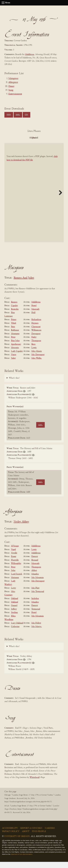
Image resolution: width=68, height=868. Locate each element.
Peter (13, 343)
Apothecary (16, 350)
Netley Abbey (21, 528)
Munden (35, 580)
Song (11, 90)
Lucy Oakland (17, 629)
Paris (13, 333)
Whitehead (34, 784)
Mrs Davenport (38, 361)
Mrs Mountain (38, 584)
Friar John (15, 347)
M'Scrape (15, 552)
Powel (34, 312)
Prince (14, 326)
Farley (34, 343)
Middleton (30, 54)
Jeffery (14, 615)
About (26, 838)
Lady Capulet (17, 357)
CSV (26, 115)
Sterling (14, 619)
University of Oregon (17, 843)
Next (59, 199)
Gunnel (14, 612)
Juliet (13, 364)
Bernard (35, 566)
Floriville (15, 566)
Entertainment (15, 94)
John (13, 577)
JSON (9, 115)
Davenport (36, 340)
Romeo (14, 308)
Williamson (36, 336)
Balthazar (15, 336)
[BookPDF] (34, 199)
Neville (14, 559)
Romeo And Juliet (24, 284)
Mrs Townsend (38, 598)
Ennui (14, 563)
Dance (11, 86)
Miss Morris (37, 357)
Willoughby (16, 570)
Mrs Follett (36, 629)
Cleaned (49, 138)
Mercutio (15, 354)
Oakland (15, 605)
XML (18, 115)
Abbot (34, 577)
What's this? (14, 384)
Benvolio (15, 315)
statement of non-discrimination (21, 860)
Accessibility (10, 834)
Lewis (34, 354)
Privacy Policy (11, 838)
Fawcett (35, 563)
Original (33, 138)
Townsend (36, 615)
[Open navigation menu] (3, 3)
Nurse (14, 361)
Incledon (35, 605)
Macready (35, 315)
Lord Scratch (17, 580)
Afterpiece (13, 82)
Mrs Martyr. (37, 633)
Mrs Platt (35, 594)
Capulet (14, 312)
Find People (39, 838)
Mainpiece (13, 79)
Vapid (13, 556)
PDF (18, 138)
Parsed (33, 144)
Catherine (15, 633)
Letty (13, 594)
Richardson (36, 326)
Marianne (15, 584)
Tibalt (14, 329)
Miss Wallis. (37, 364)
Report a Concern (31, 834)
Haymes (35, 329)
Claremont (36, 333)
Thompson (36, 347)
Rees (33, 350)
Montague (15, 340)
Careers (50, 834)
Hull (33, 319)
